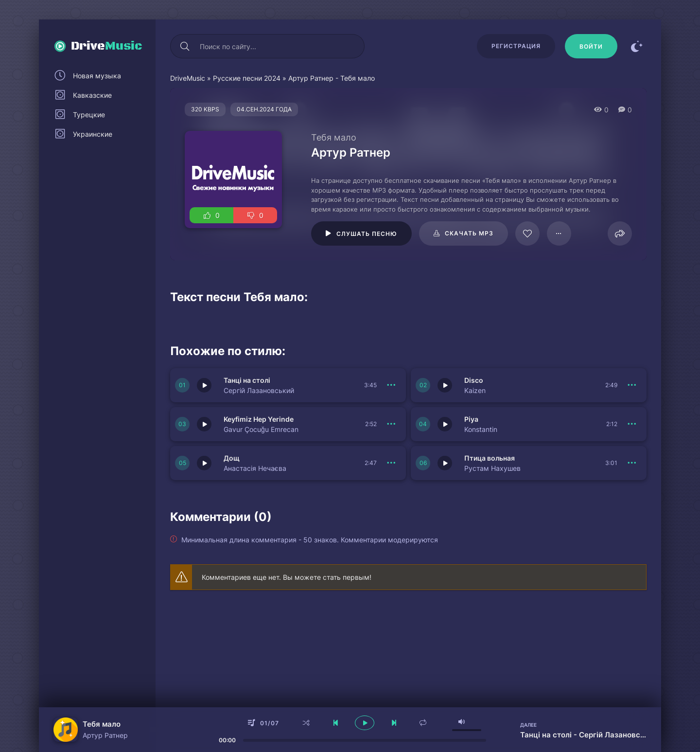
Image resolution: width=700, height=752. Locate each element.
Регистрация (516, 46)
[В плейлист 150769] (632, 424)
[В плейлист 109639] (559, 233)
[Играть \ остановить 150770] (204, 424)
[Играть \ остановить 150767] (445, 463)
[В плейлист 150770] (391, 424)
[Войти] (591, 46)
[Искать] (185, 46)
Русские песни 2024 (247, 78)
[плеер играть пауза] (365, 723)
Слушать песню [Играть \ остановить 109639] (367, 234)
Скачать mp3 (469, 233)
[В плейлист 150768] (391, 463)
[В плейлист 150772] (391, 385)
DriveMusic (188, 78)
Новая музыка (97, 76)
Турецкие (89, 115)
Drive (107, 46)
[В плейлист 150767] (632, 463)
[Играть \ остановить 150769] (445, 424)
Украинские (93, 134)
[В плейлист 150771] (632, 385)
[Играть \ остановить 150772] (204, 385)
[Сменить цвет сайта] (637, 46)
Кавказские (92, 95)
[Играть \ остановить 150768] (204, 463)
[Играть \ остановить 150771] (445, 385)
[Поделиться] (620, 233)
